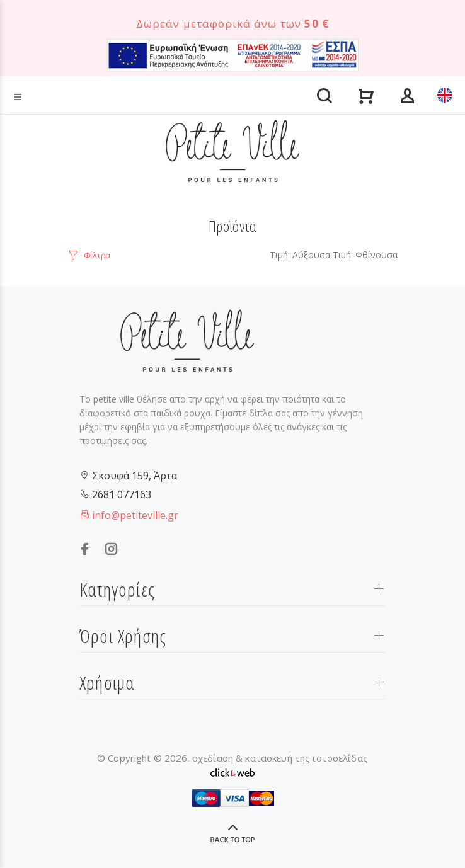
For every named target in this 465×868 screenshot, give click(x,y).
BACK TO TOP (233, 840)
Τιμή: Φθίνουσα (365, 255)
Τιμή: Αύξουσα (300, 255)
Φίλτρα (97, 255)
